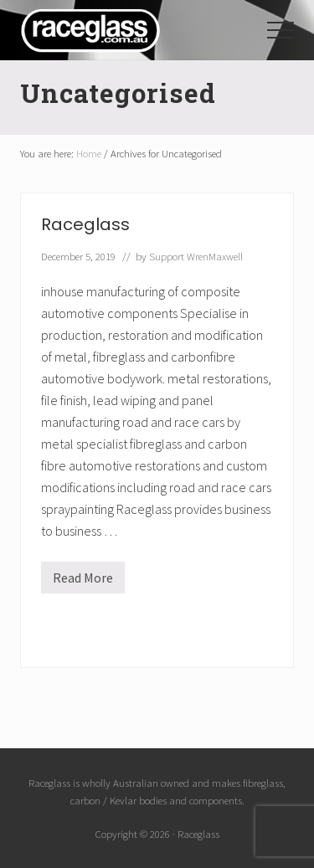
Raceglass (85, 224)
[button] (281, 30)
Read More (83, 581)
